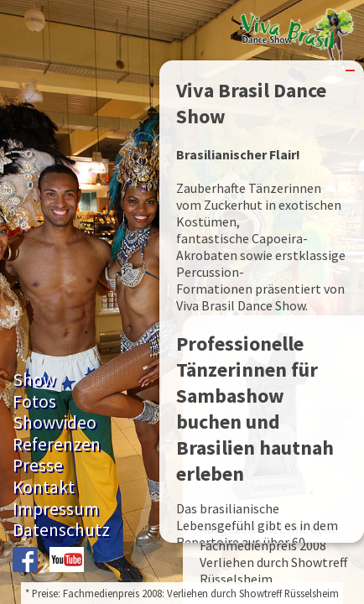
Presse (38, 465)
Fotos (34, 401)
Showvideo (55, 422)
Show (34, 380)
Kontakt (44, 487)
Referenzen (57, 444)
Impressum (56, 509)
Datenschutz (61, 530)
